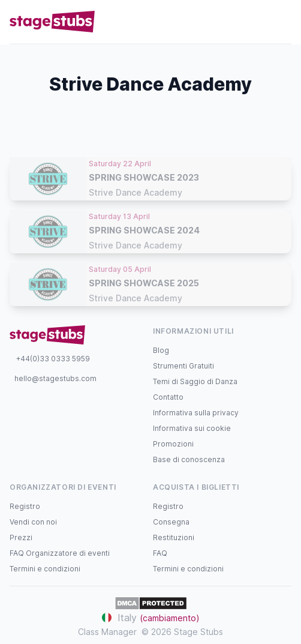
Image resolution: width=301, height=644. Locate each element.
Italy (151, 618)
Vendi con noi (33, 522)
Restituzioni (174, 537)
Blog (161, 350)
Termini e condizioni (45, 569)
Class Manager (107, 632)
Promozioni (173, 444)
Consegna (171, 522)
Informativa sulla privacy (196, 413)
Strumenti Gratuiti (183, 366)
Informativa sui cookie (192, 428)
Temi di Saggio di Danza (195, 381)
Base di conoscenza (189, 459)
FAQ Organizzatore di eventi (60, 553)
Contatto (168, 397)
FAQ (160, 553)
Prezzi (21, 537)
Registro (25, 506)
